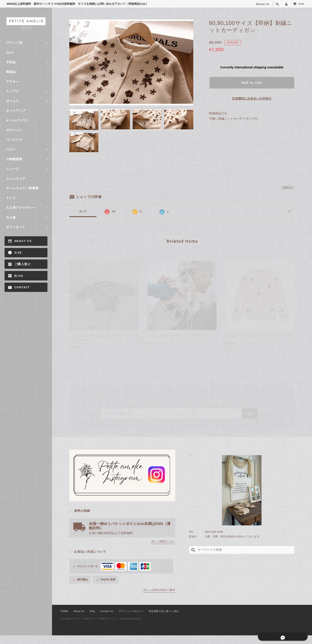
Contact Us (105, 620)
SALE (10, 52)
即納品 (11, 72)
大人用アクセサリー (21, 208)
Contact (22, 287)
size (18, 253)
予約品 (11, 62)
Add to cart (252, 83)
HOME (64, 620)
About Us (253, 4)
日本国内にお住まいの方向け (252, 98)
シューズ (13, 169)
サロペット (14, 130)
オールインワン (17, 120)
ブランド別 (14, 43)
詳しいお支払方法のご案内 (159, 599)
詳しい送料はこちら (163, 550)
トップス (13, 91)
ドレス (11, 198)
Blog (19, 276)
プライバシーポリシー (129, 620)
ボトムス (13, 101)
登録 (237, 420)
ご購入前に (23, 264)
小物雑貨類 (14, 159)
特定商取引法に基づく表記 (161, 620)
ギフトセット (16, 227)
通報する (288, 188)
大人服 (11, 217)
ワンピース (14, 140)
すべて (83, 211)
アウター (13, 82)
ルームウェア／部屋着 (22, 188)
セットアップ (16, 111)
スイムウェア (16, 179)
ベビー (11, 149)
